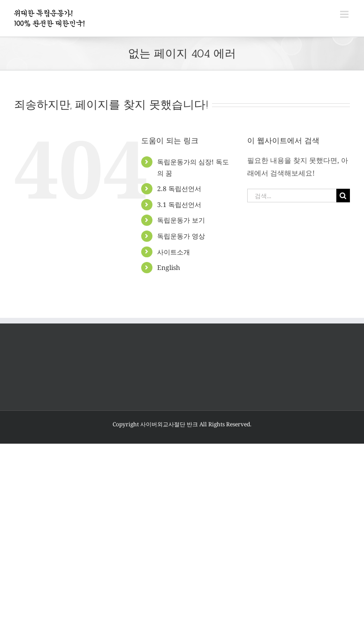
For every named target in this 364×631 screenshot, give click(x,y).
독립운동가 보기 (181, 220)
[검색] (343, 196)
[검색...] (292, 196)
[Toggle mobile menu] (345, 14)
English (169, 267)
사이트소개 (174, 252)
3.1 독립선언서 (179, 204)
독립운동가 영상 (181, 236)
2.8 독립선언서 (179, 189)
